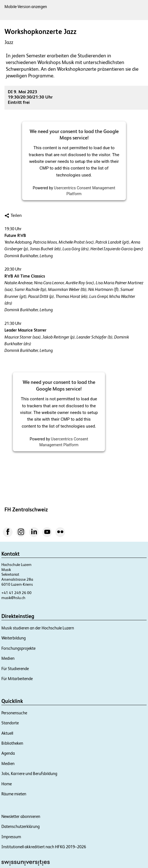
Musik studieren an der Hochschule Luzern (38, 628)
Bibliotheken (12, 743)
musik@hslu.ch (13, 598)
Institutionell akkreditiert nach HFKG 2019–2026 (44, 847)
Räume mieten (14, 794)
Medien (8, 658)
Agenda (8, 753)
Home (7, 784)
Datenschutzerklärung (21, 826)
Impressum (11, 837)
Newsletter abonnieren (21, 816)
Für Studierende (15, 669)
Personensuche (14, 713)
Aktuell (7, 733)
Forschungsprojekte (18, 648)
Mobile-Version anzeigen (26, 7)
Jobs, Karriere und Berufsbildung (29, 773)
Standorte (10, 723)
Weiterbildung (14, 638)
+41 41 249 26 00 (16, 593)
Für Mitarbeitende (17, 679)
